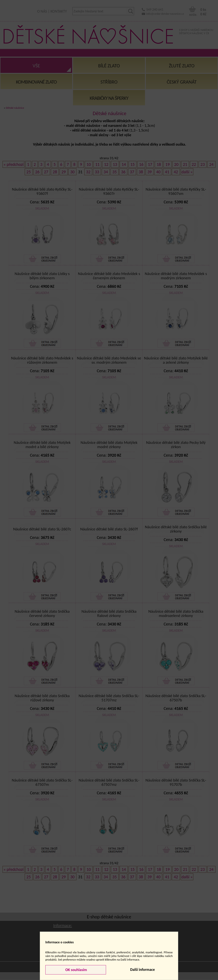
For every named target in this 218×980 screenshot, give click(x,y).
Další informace (142, 970)
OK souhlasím (76, 970)
